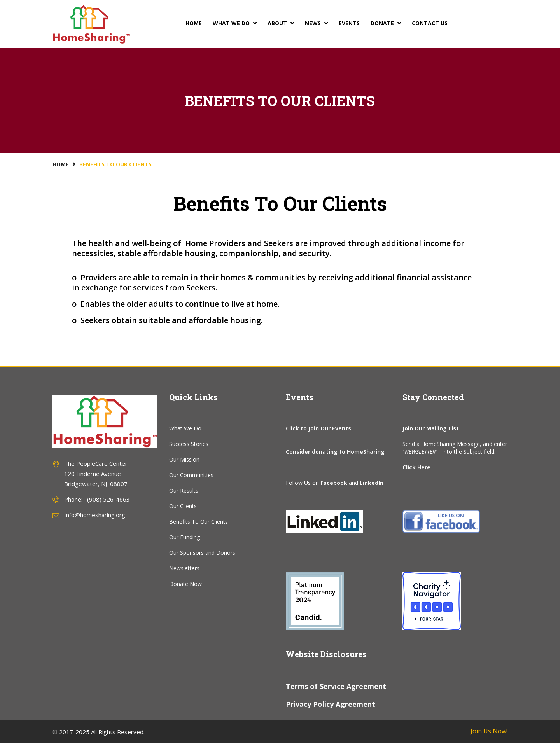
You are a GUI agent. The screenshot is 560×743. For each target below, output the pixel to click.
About (281, 23)
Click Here (416, 467)
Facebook (334, 483)
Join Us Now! (489, 731)
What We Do (235, 23)
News (316, 23)
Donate (386, 23)
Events (349, 23)
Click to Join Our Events (318, 428)
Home (194, 23)
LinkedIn (372, 483)
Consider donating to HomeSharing (335, 452)
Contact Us (430, 23)
